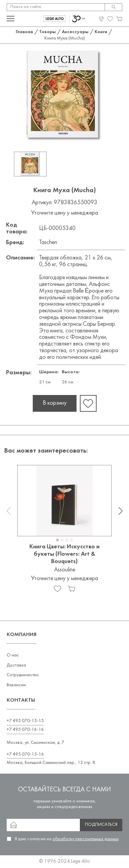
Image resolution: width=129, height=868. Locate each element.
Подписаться (101, 825)
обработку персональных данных (86, 839)
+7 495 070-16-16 (25, 730)
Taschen (48, 243)
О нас (13, 655)
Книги (101, 32)
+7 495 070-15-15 (25, 721)
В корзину (55, 403)
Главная (24, 32)
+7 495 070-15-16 (25, 754)
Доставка (16, 665)
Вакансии (16, 685)
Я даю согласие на (67, 839)
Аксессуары (75, 32)
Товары (47, 32)
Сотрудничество (23, 675)
